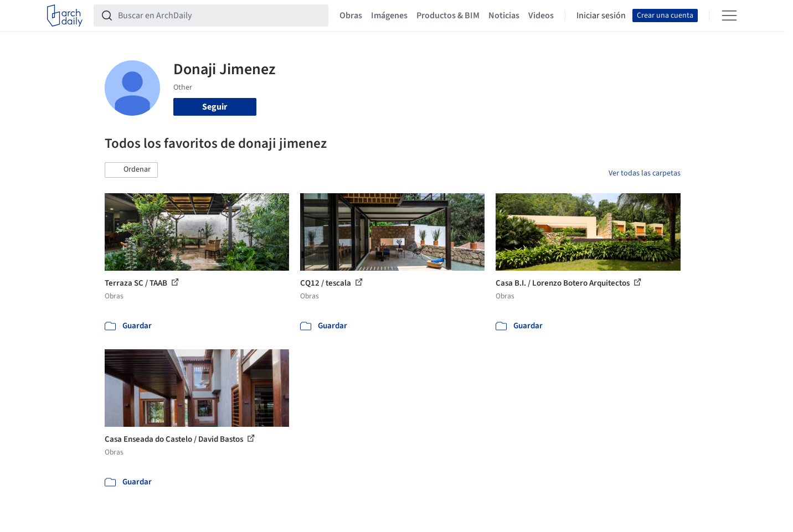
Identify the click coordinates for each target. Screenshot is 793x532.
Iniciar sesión (601, 16)
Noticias (504, 16)
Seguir (215, 107)
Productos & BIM (448, 16)
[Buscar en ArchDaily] (220, 16)
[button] (131, 170)
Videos (541, 16)
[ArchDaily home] (65, 16)
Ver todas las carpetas (645, 173)
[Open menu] (729, 16)
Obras (351, 16)
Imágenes (389, 16)
